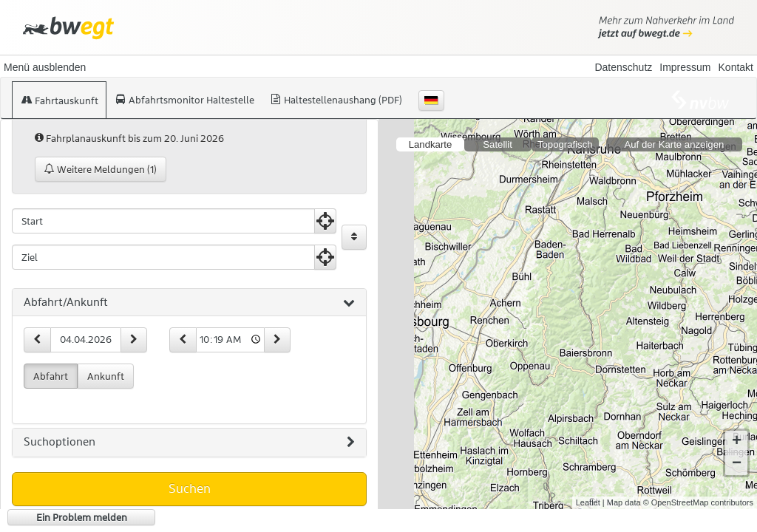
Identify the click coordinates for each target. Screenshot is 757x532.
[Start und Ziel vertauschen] (354, 237)
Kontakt (736, 67)
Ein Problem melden (82, 517)
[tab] (189, 303)
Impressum (685, 67)
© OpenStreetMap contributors (698, 502)
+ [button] (737, 442)
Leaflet (588, 502)
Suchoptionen (189, 443)
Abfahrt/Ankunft (189, 303)
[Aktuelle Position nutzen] (325, 221)
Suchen (190, 488)
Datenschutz (623, 67)
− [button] (737, 464)
